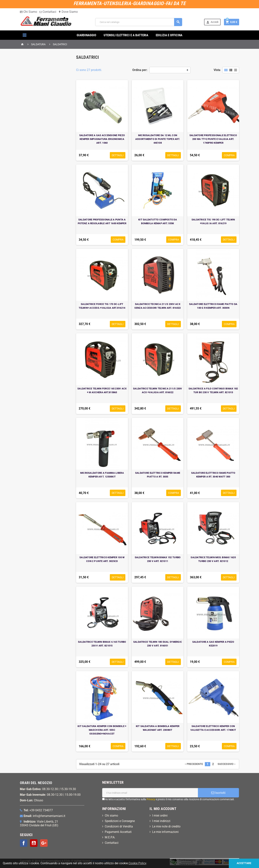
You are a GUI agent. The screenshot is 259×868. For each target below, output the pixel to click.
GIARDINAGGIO (86, 35)
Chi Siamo (28, 12)
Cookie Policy (116, 861)
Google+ (44, 843)
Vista (217, 70)
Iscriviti (218, 793)
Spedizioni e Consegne (120, 821)
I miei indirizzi (161, 821)
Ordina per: (140, 70)
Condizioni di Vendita (119, 826)
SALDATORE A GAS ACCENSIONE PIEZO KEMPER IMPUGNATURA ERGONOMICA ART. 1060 (102, 139)
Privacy (151, 799)
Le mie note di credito (166, 826)
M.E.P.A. (110, 837)
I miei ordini (160, 816)
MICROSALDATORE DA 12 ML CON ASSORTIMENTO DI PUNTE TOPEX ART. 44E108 (158, 139)
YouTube (34, 843)
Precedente (194, 764)
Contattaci (48, 12)
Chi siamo (111, 816)
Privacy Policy (100, 861)
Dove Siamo (68, 12)
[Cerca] (139, 22)
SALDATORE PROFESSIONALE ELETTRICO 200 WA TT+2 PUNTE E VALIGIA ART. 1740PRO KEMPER (213, 139)
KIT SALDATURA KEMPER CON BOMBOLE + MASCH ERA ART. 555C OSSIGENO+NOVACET (102, 730)
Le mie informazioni (165, 832)
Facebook (24, 843)
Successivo (227, 764)
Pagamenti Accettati (118, 832)
